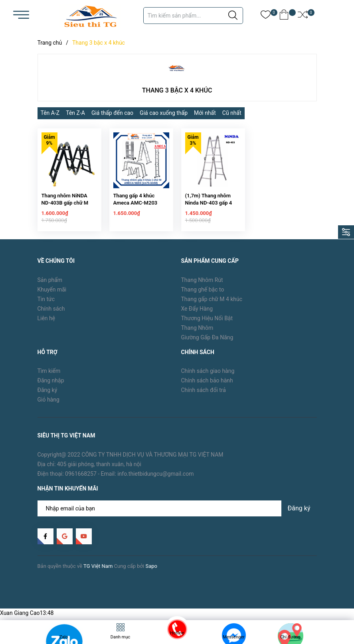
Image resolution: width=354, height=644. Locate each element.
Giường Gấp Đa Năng (207, 342)
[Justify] (233, 16)
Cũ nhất (232, 113)
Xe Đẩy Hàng (197, 313)
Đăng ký (47, 395)
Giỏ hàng (48, 405)
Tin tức (46, 304)
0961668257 (81, 479)
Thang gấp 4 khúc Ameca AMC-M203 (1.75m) (135, 208)
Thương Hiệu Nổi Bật (207, 323)
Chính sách (51, 313)
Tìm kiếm (49, 376)
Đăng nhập (51, 386)
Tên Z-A (75, 113)
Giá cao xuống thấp (164, 113)
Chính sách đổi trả (204, 395)
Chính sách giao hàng (208, 376)
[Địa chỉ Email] (177, 514)
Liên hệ (46, 323)
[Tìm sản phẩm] (193, 16)
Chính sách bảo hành (207, 386)
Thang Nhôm (197, 333)
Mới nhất (205, 113)
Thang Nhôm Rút (202, 285)
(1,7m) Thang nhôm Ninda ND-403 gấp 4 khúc (209, 208)
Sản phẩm (50, 285)
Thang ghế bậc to (203, 294)
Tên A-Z (50, 113)
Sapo (151, 571)
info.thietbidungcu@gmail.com (155, 479)
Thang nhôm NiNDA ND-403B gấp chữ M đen (65, 208)
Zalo (64, 637)
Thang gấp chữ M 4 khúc (212, 304)
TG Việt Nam (98, 571)
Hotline (177, 633)
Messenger (233, 637)
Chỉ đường (290, 637)
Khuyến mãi (52, 294)
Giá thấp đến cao (112, 113)
